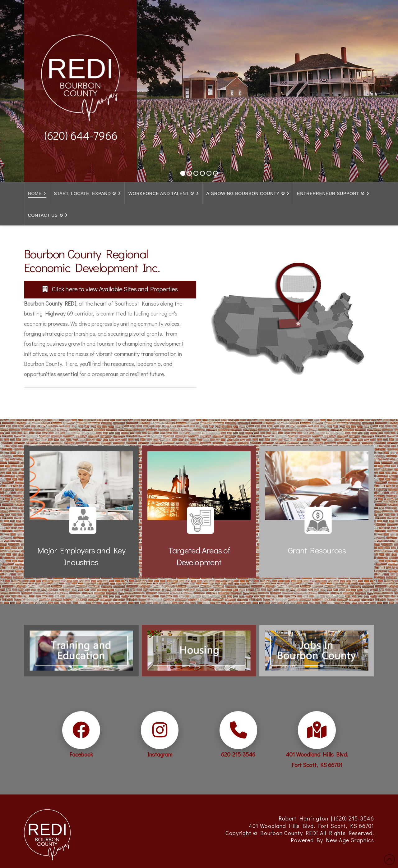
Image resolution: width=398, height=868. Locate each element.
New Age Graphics (350, 840)
